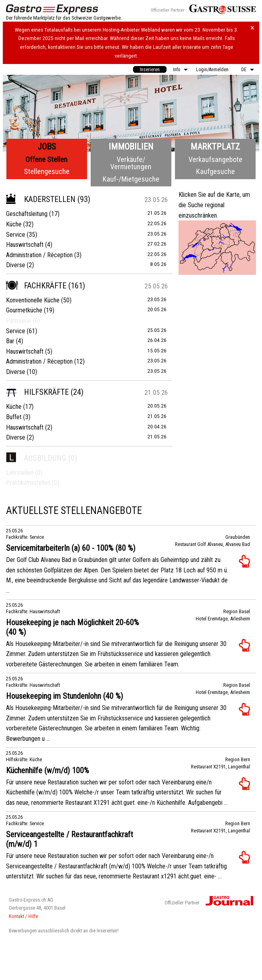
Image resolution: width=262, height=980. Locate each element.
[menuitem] (150, 69)
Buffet (14, 417)
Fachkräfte (36, 286)
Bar (10, 341)
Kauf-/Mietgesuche (131, 179)
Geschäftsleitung (27, 214)
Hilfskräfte (37, 392)
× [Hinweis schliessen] (252, 28)
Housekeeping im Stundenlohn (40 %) (65, 696)
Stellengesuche (47, 171)
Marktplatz (215, 147)
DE (244, 70)
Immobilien (131, 147)
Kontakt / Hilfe (23, 916)
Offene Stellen (47, 159)
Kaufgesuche (215, 171)
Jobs (47, 147)
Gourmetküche (24, 310)
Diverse (16, 265)
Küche (14, 224)
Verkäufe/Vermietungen (131, 163)
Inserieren (150, 70)
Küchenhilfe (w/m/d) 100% (48, 770)
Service (16, 235)
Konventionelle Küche (33, 300)
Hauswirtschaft (25, 245)
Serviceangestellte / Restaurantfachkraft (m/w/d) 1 (69, 839)
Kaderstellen (41, 199)
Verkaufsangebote (215, 159)
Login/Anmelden (212, 70)
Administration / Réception (39, 255)
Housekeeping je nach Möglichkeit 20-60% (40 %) (72, 627)
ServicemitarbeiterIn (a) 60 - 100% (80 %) (71, 548)
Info (177, 70)
